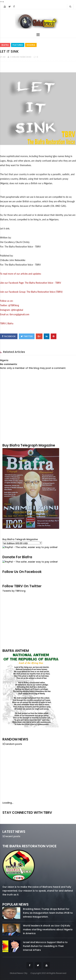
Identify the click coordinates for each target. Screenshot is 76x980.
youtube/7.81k (63, 817)
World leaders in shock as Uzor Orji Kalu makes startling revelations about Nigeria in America (48, 929)
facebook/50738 (13, 817)
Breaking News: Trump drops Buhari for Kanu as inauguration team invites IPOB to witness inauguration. (48, 913)
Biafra (5, 45)
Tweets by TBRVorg (14, 591)
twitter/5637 (38, 817)
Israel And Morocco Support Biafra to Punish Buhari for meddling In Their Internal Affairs (45, 946)
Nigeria (31, 45)
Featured (18, 45)
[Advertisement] (38, 620)
